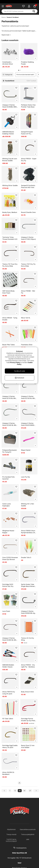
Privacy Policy (15, 362)
